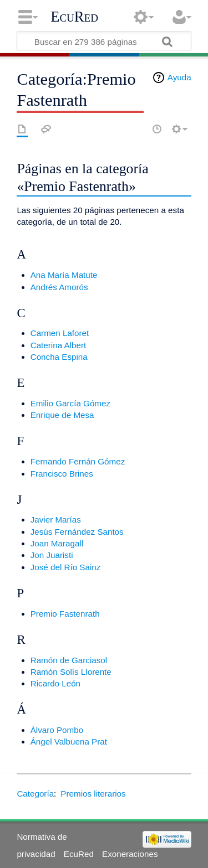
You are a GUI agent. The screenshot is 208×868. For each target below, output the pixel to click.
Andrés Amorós (59, 287)
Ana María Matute (64, 275)
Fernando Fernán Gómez (78, 461)
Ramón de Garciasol (69, 660)
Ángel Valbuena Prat (69, 742)
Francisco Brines (62, 474)
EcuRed (74, 17)
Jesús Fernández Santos (77, 532)
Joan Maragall (57, 543)
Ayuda (179, 77)
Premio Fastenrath (65, 614)
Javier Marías (56, 520)
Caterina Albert (58, 345)
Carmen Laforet (60, 333)
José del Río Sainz (66, 567)
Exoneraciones (130, 854)
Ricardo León (55, 683)
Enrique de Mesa (62, 415)
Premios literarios (93, 794)
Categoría (35, 794)
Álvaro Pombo (57, 730)
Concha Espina (59, 357)
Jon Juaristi (52, 555)
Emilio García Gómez (70, 403)
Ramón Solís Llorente (71, 672)
